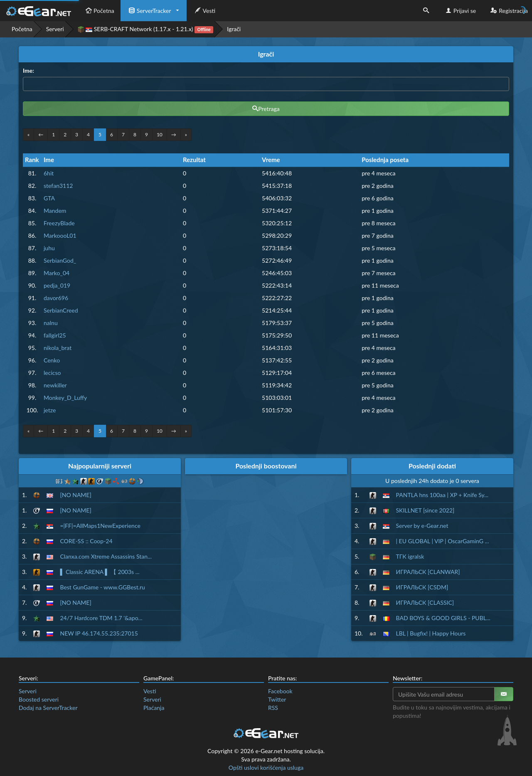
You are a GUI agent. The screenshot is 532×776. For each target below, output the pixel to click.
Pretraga (266, 109)
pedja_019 (57, 285)
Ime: (28, 70)
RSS (273, 708)
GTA (49, 198)
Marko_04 (57, 273)
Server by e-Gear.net (422, 526)
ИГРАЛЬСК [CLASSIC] (425, 602)
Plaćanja (154, 708)
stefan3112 (58, 186)
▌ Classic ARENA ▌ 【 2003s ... (100, 572)
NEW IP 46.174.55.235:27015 (99, 633)
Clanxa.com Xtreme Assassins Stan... (106, 556)
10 (160, 134)
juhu (49, 248)
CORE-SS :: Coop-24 (86, 541)
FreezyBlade (59, 223)
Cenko (52, 360)
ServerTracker (149, 11)
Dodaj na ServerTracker (48, 708)
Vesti (204, 11)
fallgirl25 (55, 335)
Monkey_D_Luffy (65, 398)
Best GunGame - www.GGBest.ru (102, 587)
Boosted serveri (39, 699)
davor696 (56, 298)
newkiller (55, 385)
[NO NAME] (75, 495)
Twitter (277, 699)
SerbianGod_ (60, 260)
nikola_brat (58, 348)
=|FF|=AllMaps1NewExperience (100, 526)
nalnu (51, 323)
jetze (50, 410)
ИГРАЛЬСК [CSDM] (422, 587)
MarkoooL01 (60, 235)
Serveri (55, 29)
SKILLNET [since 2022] (425, 510)
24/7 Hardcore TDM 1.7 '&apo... (101, 618)
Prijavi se (460, 11)
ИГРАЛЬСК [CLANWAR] (428, 572)
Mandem (55, 211)
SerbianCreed (61, 310)
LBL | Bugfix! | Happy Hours (431, 633)
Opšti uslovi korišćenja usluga (266, 767)
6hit (49, 173)
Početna (99, 11)
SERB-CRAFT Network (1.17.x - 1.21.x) (146, 29)
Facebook (280, 691)
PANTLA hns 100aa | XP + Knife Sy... (442, 495)
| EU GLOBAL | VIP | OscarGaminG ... (443, 541)
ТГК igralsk (410, 556)
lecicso (52, 373)
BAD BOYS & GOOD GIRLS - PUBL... (443, 618)
